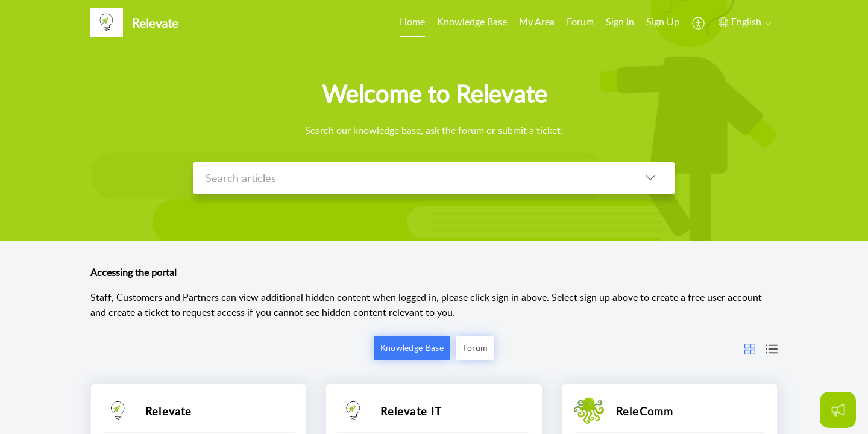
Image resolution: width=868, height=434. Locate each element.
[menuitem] (412, 23)
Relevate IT (411, 411)
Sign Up (663, 22)
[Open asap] (838, 410)
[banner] (434, 121)
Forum (580, 22)
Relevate (169, 411)
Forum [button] (476, 348)
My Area (537, 22)
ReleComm (645, 411)
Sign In (620, 22)
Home (412, 22)
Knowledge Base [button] (412, 348)
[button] (699, 23)
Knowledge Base (472, 22)
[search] (410, 178)
